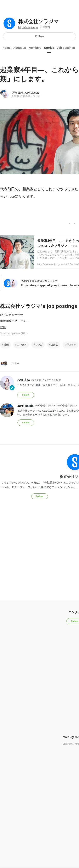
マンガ (39, 345)
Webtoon (71, 345)
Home (7, 48)
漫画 (6, 345)
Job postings (66, 48)
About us (20, 48)
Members (35, 48)
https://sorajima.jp (28, 27)
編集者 (54, 345)
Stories (49, 48)
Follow (39, 36)
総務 (3, 327)
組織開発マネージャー (15, 321)
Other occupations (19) (14, 333)
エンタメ (22, 345)
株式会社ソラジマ (39, 21)
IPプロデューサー (12, 315)
